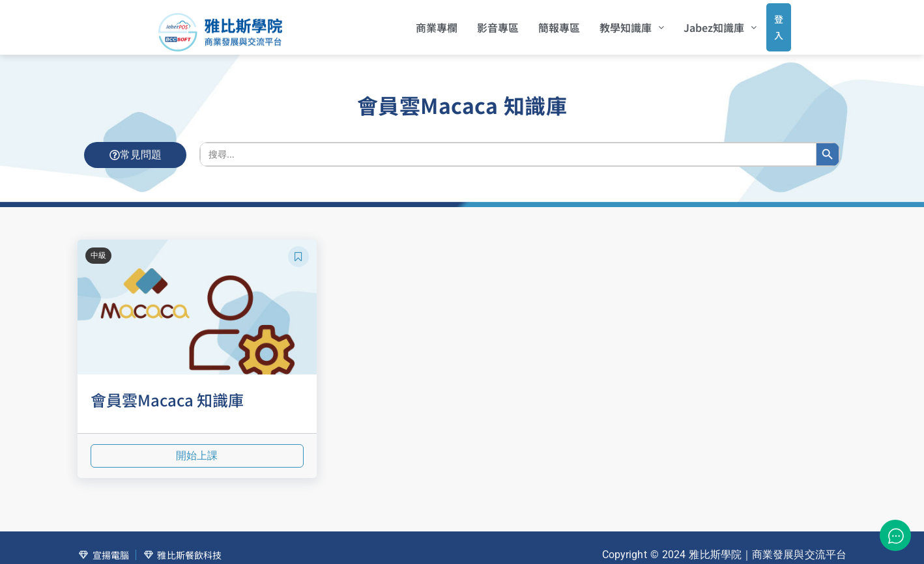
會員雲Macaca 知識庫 (167, 390)
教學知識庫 (614, 23)
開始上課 (197, 446)
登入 (766, 22)
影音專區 (480, 23)
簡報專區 (541, 23)
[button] (614, 23)
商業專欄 (419, 23)
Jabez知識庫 (702, 23)
